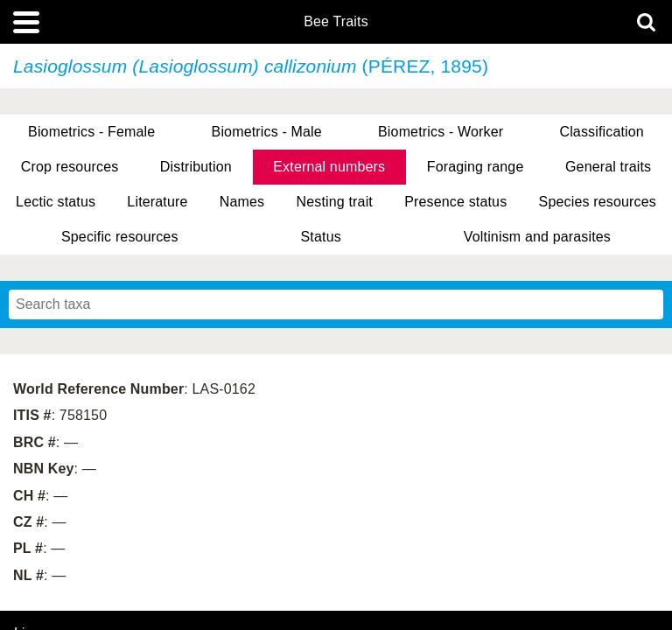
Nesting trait (335, 202)
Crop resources (70, 167)
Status (321, 237)
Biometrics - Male (267, 132)
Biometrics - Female (91, 132)
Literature (157, 202)
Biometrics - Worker (441, 132)
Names (242, 202)
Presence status (455, 202)
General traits (608, 167)
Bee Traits (336, 22)
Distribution (196, 167)
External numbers (329, 167)
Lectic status (56, 202)
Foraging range (476, 167)
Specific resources (120, 237)
